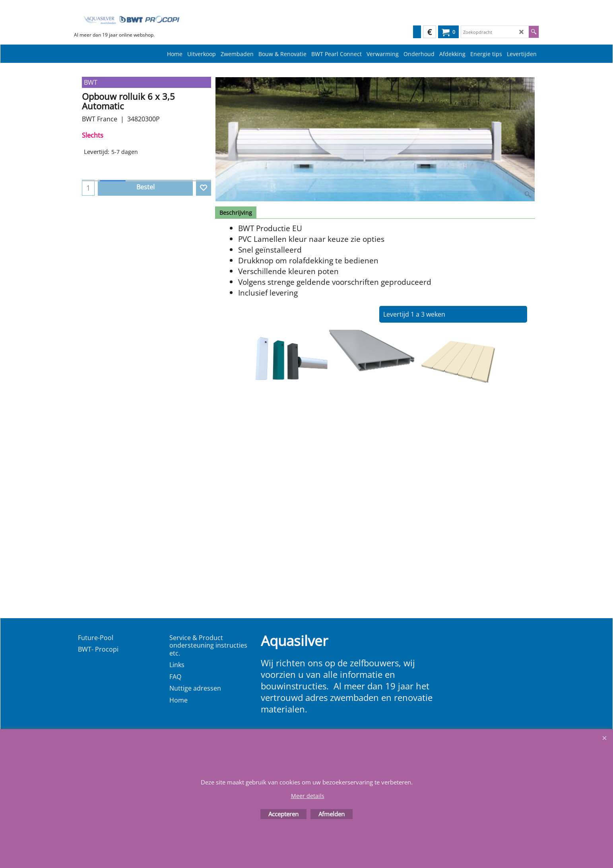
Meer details (308, 796)
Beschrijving (236, 213)
